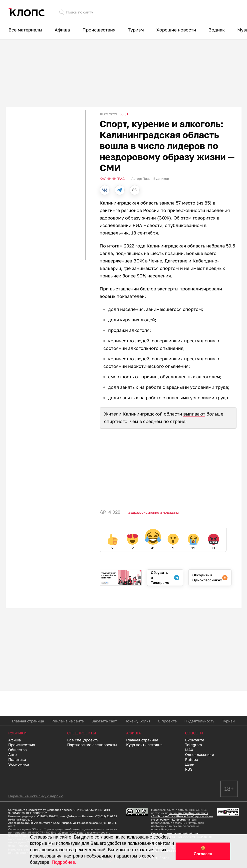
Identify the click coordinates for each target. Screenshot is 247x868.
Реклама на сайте (68, 721)
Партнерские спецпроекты (92, 745)
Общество (17, 750)
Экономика (19, 764)
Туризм (136, 30)
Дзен (190, 764)
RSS (189, 769)
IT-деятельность (199, 721)
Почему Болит (137, 721)
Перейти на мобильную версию (36, 796)
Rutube (192, 759)
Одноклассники (200, 754)
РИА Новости (147, 225)
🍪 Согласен (203, 851)
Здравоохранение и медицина (154, 512)
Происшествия (99, 30)
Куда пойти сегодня (144, 745)
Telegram (193, 745)
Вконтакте (195, 740)
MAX (189, 750)
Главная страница (28, 721)
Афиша (62, 30)
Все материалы (25, 30)
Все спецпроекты (83, 740)
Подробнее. (64, 862)
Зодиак (217, 30)
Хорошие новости (176, 30)
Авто (12, 754)
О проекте (167, 721)
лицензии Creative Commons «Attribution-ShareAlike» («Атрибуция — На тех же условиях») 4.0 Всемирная (182, 816)
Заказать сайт (104, 721)
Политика (17, 759)
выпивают (194, 414)
